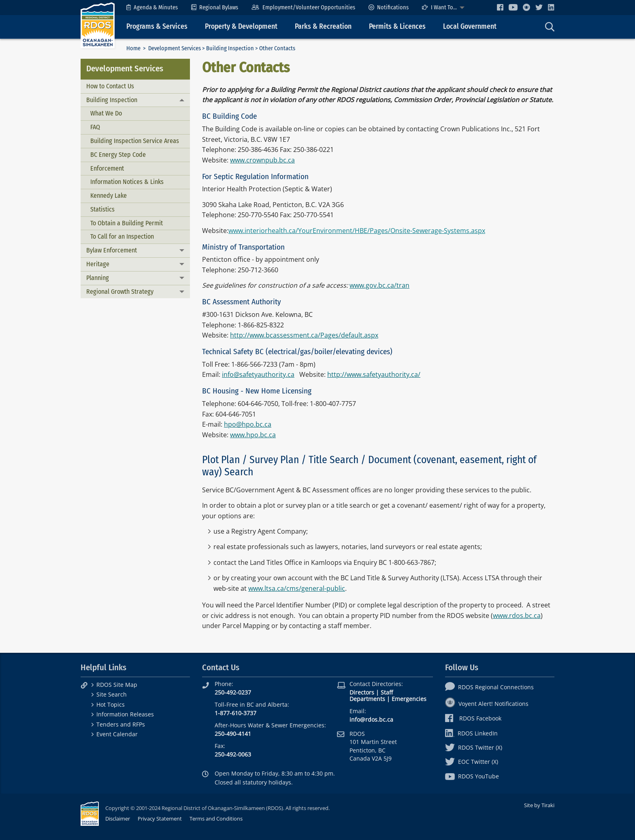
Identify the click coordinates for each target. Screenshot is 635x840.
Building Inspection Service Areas (135, 141)
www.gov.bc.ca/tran (379, 285)
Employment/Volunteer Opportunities (303, 7)
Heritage (98, 264)
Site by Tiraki (539, 805)
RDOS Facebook (473, 718)
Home (133, 48)
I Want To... (439, 7)
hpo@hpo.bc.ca (248, 424)
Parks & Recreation (323, 27)
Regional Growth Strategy (120, 292)
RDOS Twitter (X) (474, 747)
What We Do (106, 113)
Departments (367, 699)
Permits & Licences (397, 27)
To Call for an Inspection (122, 236)
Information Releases (125, 714)
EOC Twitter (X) (472, 762)
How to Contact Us (110, 86)
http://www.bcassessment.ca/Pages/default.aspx (304, 335)
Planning (98, 278)
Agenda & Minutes (152, 7)
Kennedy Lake (109, 196)
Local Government (470, 27)
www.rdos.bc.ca (517, 616)
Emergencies (409, 699)
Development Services (175, 48)
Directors (362, 692)
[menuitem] (152, 7)
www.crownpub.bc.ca (262, 160)
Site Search (112, 694)
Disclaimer (118, 819)
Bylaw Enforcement (112, 250)
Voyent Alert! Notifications (487, 704)
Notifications (389, 7)
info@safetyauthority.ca (258, 374)
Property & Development (241, 27)
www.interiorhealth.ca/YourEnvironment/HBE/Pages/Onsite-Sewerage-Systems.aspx (357, 231)
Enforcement (107, 168)
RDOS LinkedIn (471, 733)
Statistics (102, 209)
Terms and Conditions (216, 819)
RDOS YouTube (472, 776)
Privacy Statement (160, 819)
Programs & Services (157, 27)
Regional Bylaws (215, 7)
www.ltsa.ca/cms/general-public (297, 588)
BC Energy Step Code (118, 155)
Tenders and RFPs (121, 724)
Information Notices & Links (127, 182)
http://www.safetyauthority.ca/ (374, 374)
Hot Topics (111, 704)
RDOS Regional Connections (489, 687)
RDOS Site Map (117, 685)
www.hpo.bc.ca (253, 435)
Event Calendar (117, 734)
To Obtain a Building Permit (127, 223)
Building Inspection (230, 48)
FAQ (95, 127)
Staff (387, 692)
